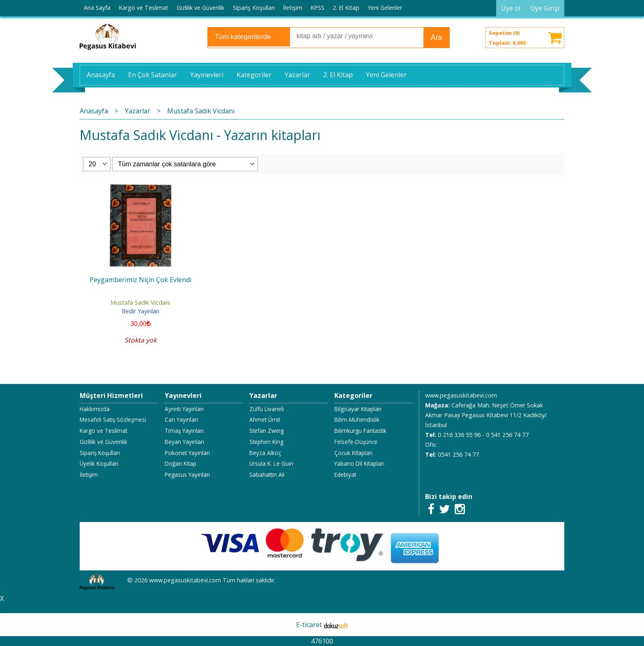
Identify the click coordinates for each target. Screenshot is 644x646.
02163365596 (486, 474)
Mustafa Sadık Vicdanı (140, 302)
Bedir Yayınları (140, 311)
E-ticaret (309, 625)
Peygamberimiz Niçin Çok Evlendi (140, 280)
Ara (436, 37)
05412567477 (443, 474)
